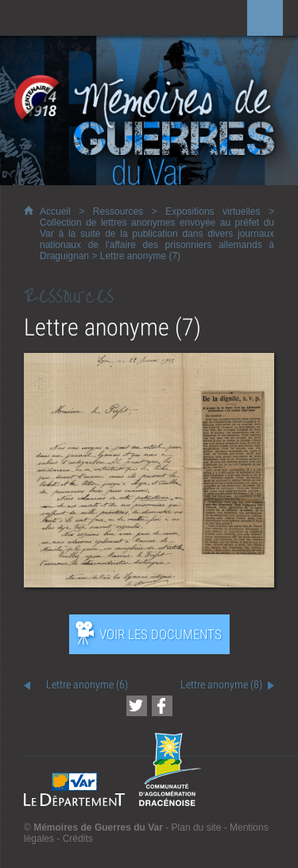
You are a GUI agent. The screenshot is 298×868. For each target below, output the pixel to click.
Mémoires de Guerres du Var (98, 827)
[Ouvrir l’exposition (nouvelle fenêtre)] (149, 583)
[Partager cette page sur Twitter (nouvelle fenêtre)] (137, 706)
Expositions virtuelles (213, 211)
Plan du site (197, 827)
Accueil (55, 211)
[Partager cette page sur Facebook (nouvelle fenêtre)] (162, 706)
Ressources (118, 211)
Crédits (78, 839)
